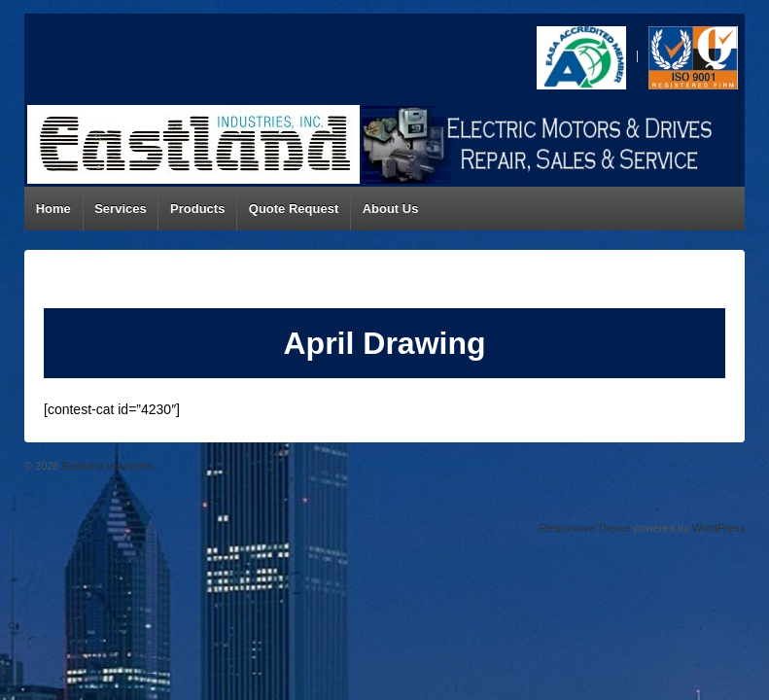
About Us (391, 209)
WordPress (718, 528)
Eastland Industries (106, 466)
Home (53, 209)
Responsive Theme (585, 528)
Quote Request (294, 209)
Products (197, 209)
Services (121, 209)
